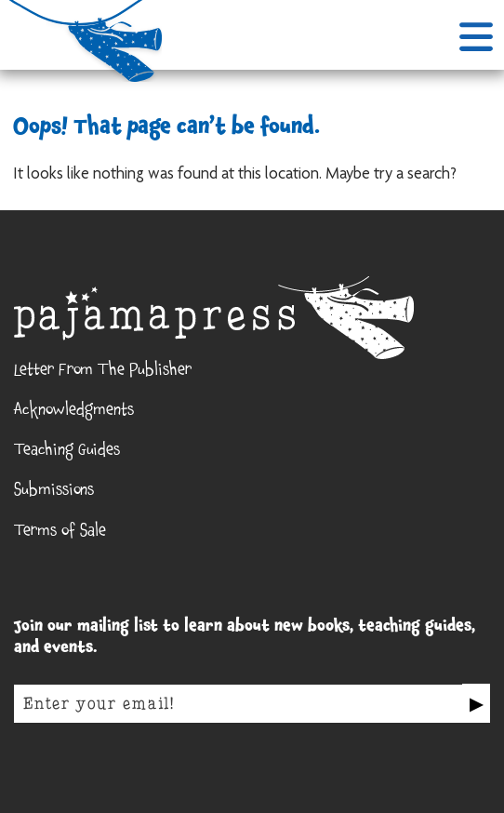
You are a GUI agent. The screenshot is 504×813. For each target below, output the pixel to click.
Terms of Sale (60, 533)
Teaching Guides (67, 452)
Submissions (54, 492)
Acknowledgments (74, 412)
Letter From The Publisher (103, 372)
